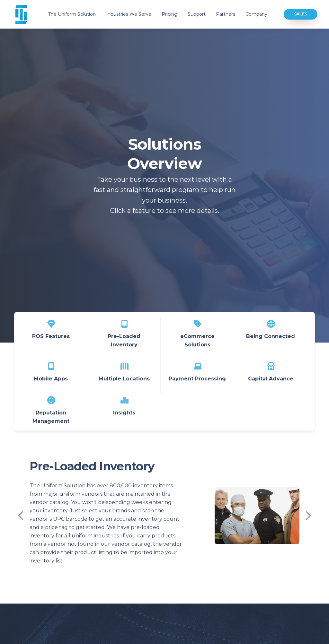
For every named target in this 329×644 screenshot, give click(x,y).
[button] (24, 516)
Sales (301, 14)
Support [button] (197, 14)
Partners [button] (226, 14)
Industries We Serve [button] (129, 14)
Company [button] (256, 14)
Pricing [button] (169, 14)
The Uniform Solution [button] (72, 14)
